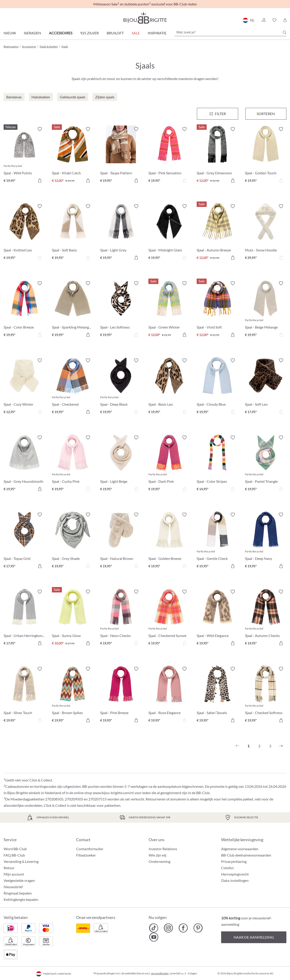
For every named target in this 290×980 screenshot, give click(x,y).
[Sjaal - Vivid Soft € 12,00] (217, 310)
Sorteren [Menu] (266, 114)
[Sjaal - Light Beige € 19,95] (121, 464)
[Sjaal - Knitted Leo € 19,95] (24, 233)
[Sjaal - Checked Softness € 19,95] (266, 695)
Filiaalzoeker (86, 855)
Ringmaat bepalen (18, 893)
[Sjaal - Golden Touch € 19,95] (266, 155)
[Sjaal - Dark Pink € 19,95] (169, 464)
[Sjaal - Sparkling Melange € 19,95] (73, 310)
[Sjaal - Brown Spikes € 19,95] (73, 695)
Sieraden (32, 33)
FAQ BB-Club (14, 855)
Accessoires (61, 33)
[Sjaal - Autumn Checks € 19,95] (266, 618)
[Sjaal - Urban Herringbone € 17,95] (24, 618)
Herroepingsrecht (235, 874)
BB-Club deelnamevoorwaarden (246, 855)
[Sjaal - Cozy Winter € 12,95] (24, 387)
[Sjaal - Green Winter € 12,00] (169, 310)
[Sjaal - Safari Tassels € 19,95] (217, 695)
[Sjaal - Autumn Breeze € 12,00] (217, 233)
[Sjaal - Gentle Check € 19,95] (217, 541)
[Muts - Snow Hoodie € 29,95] (266, 233)
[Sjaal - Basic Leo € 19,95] (169, 387)
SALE (136, 33)
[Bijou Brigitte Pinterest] (198, 928)
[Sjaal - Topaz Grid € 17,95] (24, 541)
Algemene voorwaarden (240, 849)
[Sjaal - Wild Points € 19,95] (24, 155)
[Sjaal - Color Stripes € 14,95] (217, 464)
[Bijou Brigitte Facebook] (183, 928)
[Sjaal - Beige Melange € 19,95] (266, 310)
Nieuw (10, 33)
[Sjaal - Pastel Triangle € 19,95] (266, 464)
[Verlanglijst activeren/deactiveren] (40, 129)
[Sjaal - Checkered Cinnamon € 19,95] (73, 387)
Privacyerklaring (234, 861)
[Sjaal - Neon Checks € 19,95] (121, 618)
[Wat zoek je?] (230, 32)
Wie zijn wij (157, 855)
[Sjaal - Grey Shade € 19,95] (73, 541)
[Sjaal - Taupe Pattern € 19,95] (121, 155)
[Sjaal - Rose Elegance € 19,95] (169, 695)
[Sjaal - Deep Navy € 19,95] (266, 541)
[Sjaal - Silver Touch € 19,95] (24, 695)
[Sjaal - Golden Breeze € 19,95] (169, 541)
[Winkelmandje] (285, 20)
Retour (9, 868)
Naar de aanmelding (254, 937)
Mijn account (14, 874)
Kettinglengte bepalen (21, 899)
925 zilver (89, 33)
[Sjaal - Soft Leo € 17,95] (266, 387)
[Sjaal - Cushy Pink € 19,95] (73, 464)
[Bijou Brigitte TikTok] (154, 928)
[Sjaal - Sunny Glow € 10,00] (73, 618)
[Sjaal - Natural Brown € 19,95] (121, 541)
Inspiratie (157, 33)
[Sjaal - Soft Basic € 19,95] (73, 233)
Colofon (227, 868)
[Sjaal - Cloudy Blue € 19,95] (217, 387)
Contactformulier (90, 849)
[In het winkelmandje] (40, 180)
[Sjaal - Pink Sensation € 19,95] (169, 155)
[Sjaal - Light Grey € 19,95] (121, 233)
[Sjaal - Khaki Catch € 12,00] (73, 155)
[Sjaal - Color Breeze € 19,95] (24, 310)
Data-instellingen (235, 881)
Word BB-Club (15, 849)
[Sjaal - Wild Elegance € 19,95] (217, 618)
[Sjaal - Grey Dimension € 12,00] (217, 155)
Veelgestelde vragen (19, 880)
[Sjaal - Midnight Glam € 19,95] (169, 233)
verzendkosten (160, 973)
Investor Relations (163, 849)
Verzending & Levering (21, 861)
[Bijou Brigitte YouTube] (154, 937)
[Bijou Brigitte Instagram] (168, 928)
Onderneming (159, 861)
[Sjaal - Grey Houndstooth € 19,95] (24, 464)
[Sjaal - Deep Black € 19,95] (121, 387)
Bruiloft (115, 33)
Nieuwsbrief (13, 887)
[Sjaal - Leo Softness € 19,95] (121, 310)
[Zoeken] (285, 32)
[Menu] (217, 114)
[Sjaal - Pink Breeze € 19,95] (121, 695)
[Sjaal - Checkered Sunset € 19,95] (169, 618)
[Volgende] (281, 746)
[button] (263, 20)
